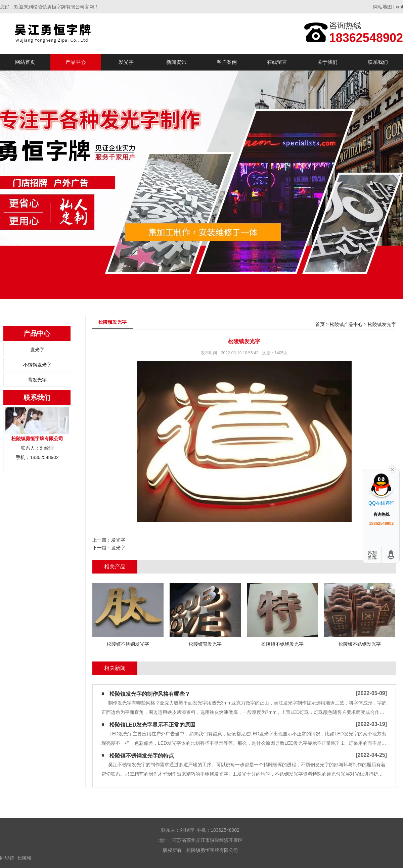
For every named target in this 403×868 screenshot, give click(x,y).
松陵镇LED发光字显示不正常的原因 (152, 725)
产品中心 (76, 62)
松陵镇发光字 (382, 325)
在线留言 (277, 62)
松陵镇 (25, 858)
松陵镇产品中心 (346, 325)
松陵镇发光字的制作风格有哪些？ (150, 694)
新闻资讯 (176, 62)
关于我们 (327, 62)
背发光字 (37, 380)
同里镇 (7, 858)
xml (399, 7)
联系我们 (378, 62)
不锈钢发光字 (37, 365)
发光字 (126, 62)
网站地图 (383, 7)
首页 (320, 325)
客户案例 (227, 62)
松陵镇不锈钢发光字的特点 (142, 756)
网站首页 (25, 62)
